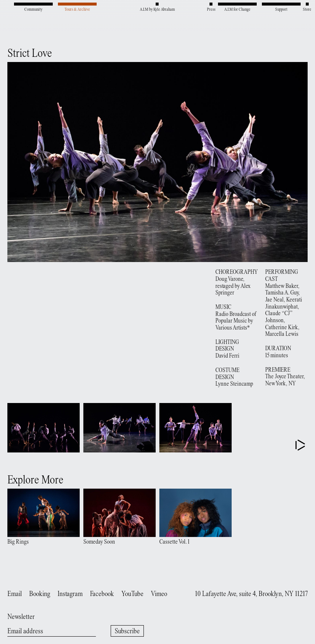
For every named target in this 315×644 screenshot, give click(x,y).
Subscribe (127, 632)
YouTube (132, 594)
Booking (40, 594)
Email (15, 594)
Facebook (102, 594)
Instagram (70, 594)
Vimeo (159, 594)
